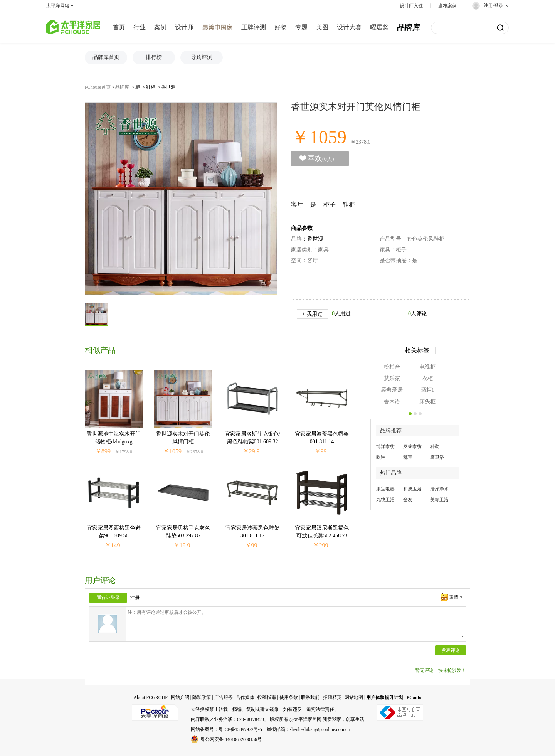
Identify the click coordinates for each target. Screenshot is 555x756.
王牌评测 (254, 27)
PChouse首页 (98, 87)
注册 (135, 598)
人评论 (418, 314)
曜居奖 (379, 27)
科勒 (435, 446)
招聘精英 (332, 697)
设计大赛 (349, 27)
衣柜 (427, 378)
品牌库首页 (106, 57)
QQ (154, 598)
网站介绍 (180, 697)
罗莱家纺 (412, 446)
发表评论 (451, 650)
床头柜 (427, 402)
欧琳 (381, 457)
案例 (160, 27)
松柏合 (392, 367)
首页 (119, 27)
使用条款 (289, 697)
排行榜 (154, 57)
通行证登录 (108, 598)
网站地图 (354, 697)
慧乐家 (392, 378)
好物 (281, 27)
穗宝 (408, 457)
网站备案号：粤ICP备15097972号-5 (226, 729)
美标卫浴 (439, 500)
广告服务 (224, 697)
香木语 (392, 402)
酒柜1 (428, 390)
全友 (408, 500)
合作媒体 (245, 697)
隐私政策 (202, 697)
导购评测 (202, 57)
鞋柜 (151, 87)
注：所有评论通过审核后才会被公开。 (296, 624)
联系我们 (310, 697)
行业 (140, 27)
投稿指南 (267, 697)
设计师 (184, 27)
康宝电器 (385, 489)
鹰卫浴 (437, 457)
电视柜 (427, 367)
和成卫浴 (412, 489)
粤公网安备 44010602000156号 (226, 739)
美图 (322, 27)
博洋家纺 (385, 446)
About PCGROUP (150, 697)
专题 (301, 27)
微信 (180, 598)
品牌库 (409, 27)
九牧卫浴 (385, 500)
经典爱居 (392, 390)
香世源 (168, 87)
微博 (167, 598)
